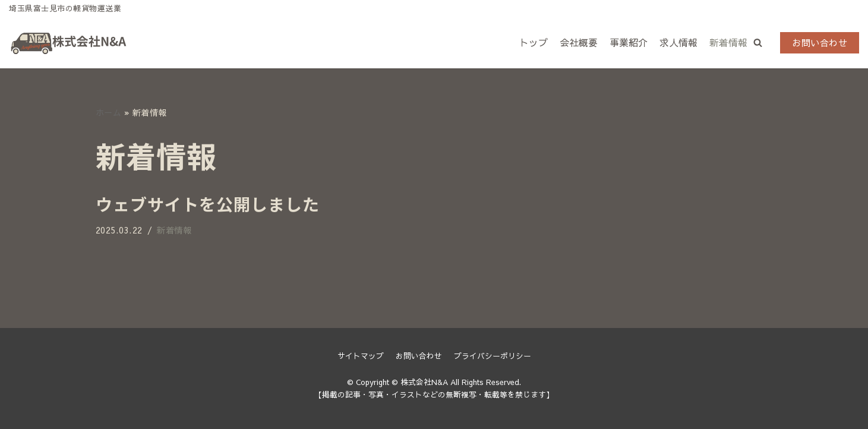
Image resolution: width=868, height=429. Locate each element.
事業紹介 (629, 42)
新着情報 (728, 42)
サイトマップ (361, 356)
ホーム (109, 112)
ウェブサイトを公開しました (208, 204)
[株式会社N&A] (68, 43)
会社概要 (579, 42)
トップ (534, 42)
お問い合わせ (820, 42)
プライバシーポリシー (493, 356)
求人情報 (678, 42)
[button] (758, 42)
